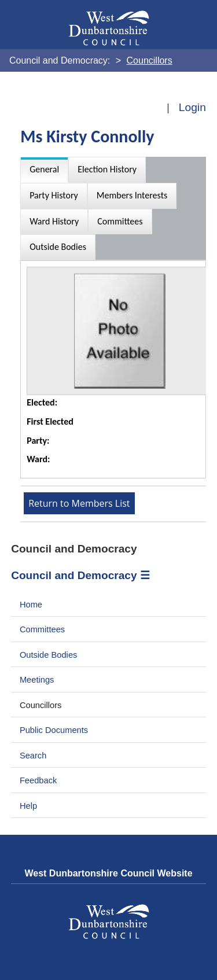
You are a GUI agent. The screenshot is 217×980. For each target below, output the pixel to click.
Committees (42, 629)
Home (31, 605)
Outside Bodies (49, 655)
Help (28, 806)
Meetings (37, 680)
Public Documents (54, 730)
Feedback (38, 780)
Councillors (41, 705)
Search (33, 756)
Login (192, 107)
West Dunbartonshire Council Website (108, 873)
